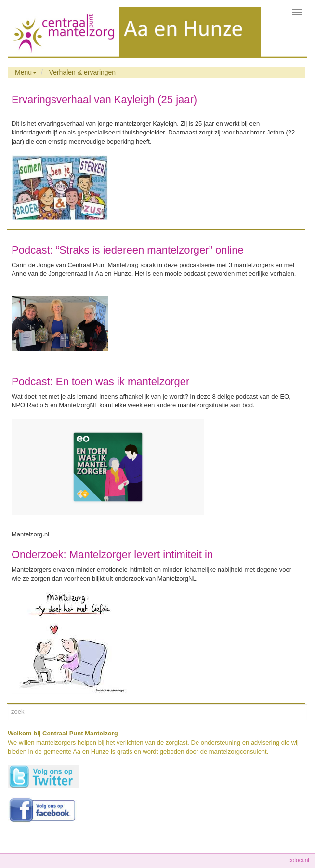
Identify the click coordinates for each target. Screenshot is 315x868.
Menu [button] (26, 72)
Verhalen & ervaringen (83, 72)
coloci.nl (299, 860)
